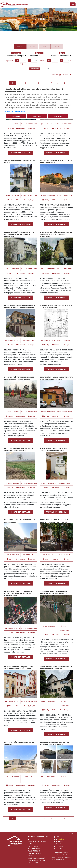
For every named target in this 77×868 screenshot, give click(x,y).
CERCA (66, 75)
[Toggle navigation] (73, 4)
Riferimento (34, 69)
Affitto (32, 46)
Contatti (59, 849)
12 (64, 83)
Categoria (16, 53)
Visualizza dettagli (21, 153)
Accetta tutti (58, 116)
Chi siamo (60, 846)
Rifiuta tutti (37, 116)
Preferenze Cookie (62, 855)
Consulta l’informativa (15, 112)
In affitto (59, 841)
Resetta (55, 75)
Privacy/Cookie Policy (62, 853)
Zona (62, 53)
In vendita (60, 839)
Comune (39, 53)
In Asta (59, 844)
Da (17, 61)
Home (58, 837)
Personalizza (16, 116)
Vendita (20, 46)
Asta (45, 46)
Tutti (57, 46)
